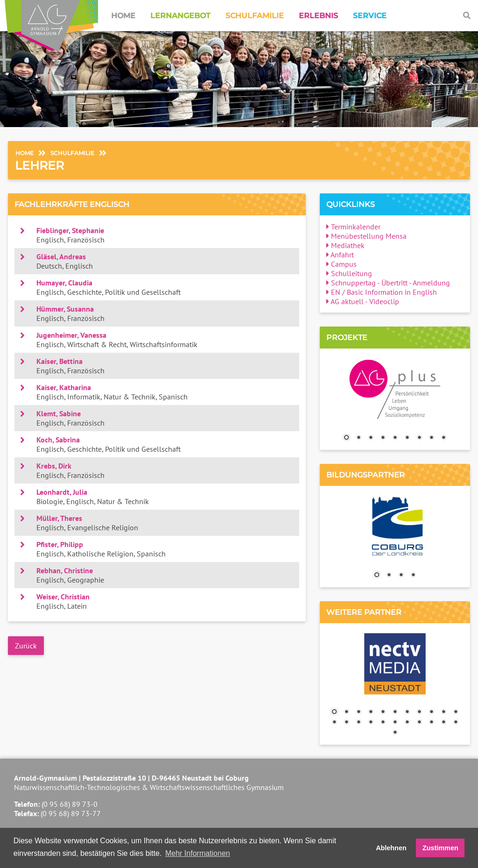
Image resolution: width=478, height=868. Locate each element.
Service (370, 16)
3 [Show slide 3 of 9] (371, 438)
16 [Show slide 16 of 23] (383, 723)
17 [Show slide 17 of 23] (395, 723)
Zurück (26, 646)
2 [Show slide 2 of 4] (389, 576)
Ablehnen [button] (391, 848)
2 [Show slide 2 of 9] (358, 438)
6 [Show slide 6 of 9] (407, 438)
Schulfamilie (255, 16)
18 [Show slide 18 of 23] (407, 723)
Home (123, 16)
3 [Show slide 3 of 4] (401, 576)
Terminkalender (353, 227)
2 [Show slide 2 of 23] (346, 712)
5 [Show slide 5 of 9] (395, 438)
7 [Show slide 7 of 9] (419, 438)
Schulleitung (349, 273)
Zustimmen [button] (440, 848)
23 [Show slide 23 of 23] (395, 733)
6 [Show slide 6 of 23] (395, 712)
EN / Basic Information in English (382, 292)
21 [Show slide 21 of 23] (443, 723)
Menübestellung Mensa (366, 236)
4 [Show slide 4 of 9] (383, 438)
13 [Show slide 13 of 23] (346, 723)
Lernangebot (180, 16)
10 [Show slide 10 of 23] (443, 712)
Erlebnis (318, 16)
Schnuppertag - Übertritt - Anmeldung (388, 283)
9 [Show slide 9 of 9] (443, 438)
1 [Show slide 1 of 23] (334, 712)
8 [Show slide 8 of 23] (419, 712)
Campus (341, 264)
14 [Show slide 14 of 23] (358, 723)
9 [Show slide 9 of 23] (431, 712)
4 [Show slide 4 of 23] (371, 712)
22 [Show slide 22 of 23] (456, 723)
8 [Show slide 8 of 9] (431, 438)
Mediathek (345, 245)
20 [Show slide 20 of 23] (431, 723)
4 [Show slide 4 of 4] (413, 576)
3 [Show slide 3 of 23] (358, 712)
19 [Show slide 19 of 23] (419, 723)
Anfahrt (340, 255)
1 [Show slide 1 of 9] (346, 438)
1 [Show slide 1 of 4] (377, 576)
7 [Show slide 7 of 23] (407, 712)
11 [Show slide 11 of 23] (456, 712)
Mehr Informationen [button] (198, 853)
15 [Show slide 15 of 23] (371, 723)
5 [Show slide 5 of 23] (383, 712)
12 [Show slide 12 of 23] (334, 723)
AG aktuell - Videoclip (363, 301)
